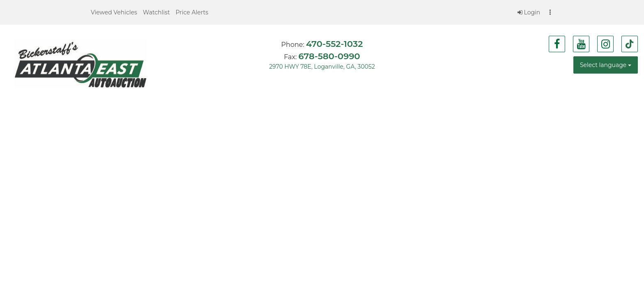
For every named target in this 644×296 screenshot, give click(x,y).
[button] (114, 12)
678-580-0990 (329, 56)
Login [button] (529, 12)
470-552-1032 (334, 44)
